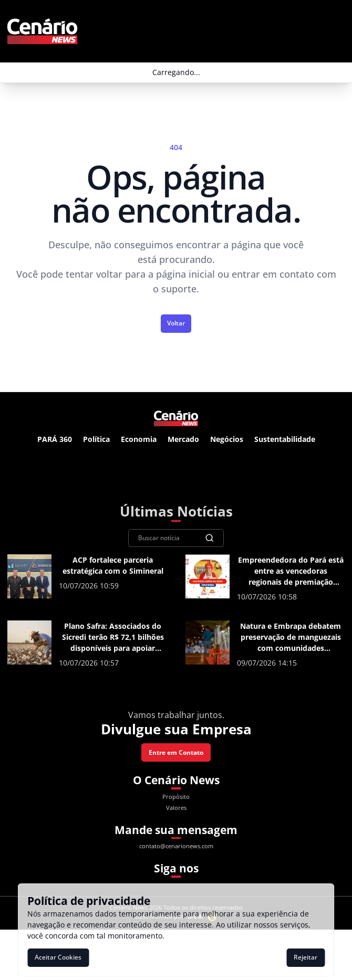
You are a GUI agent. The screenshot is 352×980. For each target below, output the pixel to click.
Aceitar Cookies (58, 957)
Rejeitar (306, 957)
